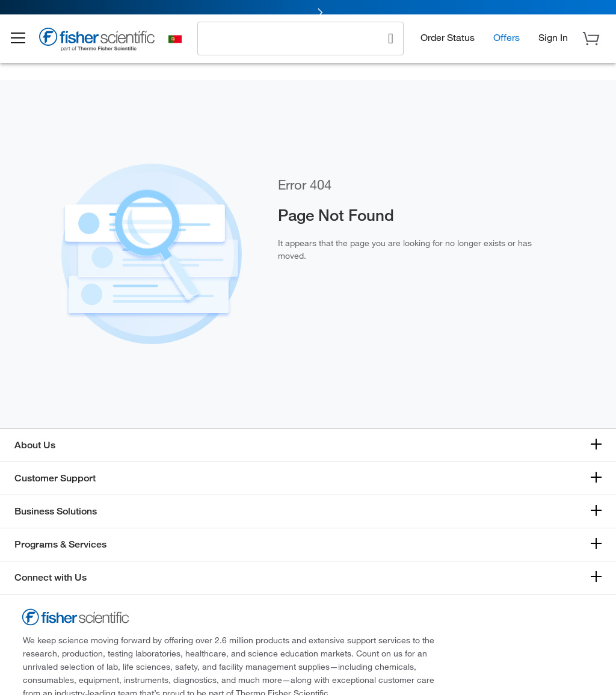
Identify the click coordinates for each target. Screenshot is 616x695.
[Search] (391, 46)
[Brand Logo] (105, 49)
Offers (507, 45)
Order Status (448, 45)
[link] (308, 11)
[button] (25, 47)
